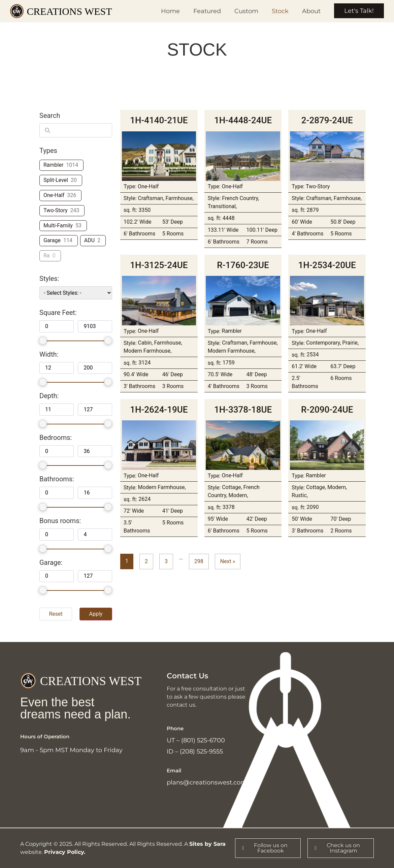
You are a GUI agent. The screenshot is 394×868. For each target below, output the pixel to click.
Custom (246, 11)
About (311, 11)
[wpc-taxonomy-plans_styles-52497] (76, 293)
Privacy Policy (64, 852)
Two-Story (56, 210)
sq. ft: (130, 210)
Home (170, 11)
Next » (228, 561)
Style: (130, 198)
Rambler (53, 165)
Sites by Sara (207, 844)
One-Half (54, 195)
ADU (89, 240)
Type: (130, 187)
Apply (96, 614)
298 (199, 561)
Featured (207, 11)
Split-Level (56, 180)
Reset (56, 614)
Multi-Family (58, 226)
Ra (47, 255)
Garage (52, 240)
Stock (280, 11)
